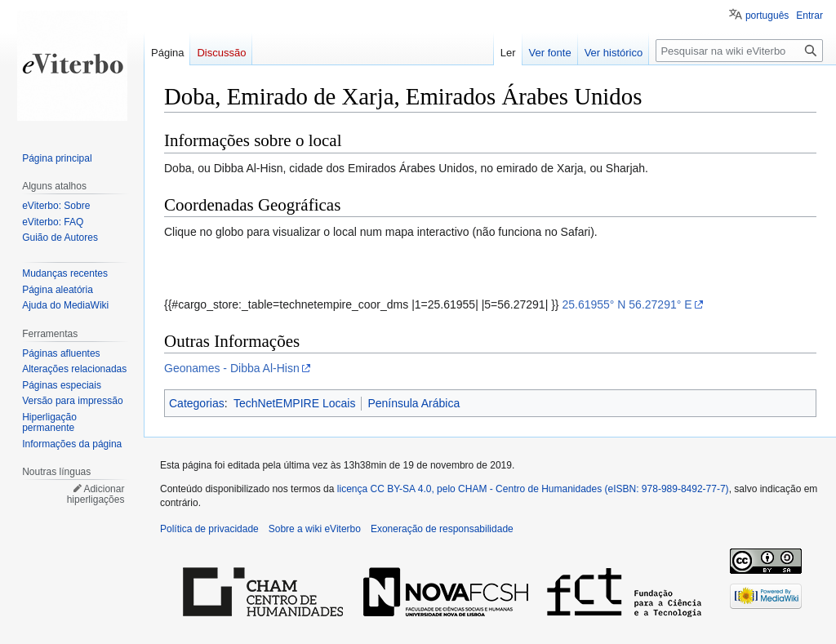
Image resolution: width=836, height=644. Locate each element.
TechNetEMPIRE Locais (294, 403)
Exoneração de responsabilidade (442, 529)
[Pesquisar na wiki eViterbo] (739, 51)
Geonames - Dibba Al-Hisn (232, 368)
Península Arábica (414, 403)
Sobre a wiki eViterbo (315, 529)
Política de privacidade (209, 529)
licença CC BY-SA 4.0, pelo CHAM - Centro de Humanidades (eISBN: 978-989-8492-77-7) (533, 489)
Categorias (197, 403)
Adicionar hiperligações (96, 495)
